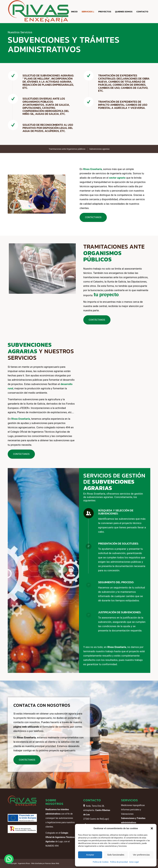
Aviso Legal (134, 862)
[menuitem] (74, 12)
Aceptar (90, 855)
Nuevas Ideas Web (52, 863)
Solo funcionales (116, 855)
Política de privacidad (119, 862)
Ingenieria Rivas (24, 863)
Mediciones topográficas (133, 805)
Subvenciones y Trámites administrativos (133, 820)
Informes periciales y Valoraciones (131, 812)
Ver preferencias (141, 855)
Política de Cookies (101, 862)
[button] (152, 828)
